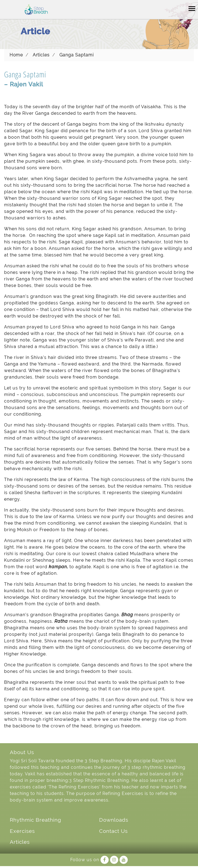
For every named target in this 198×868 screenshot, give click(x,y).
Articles (41, 55)
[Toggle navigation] (192, 8)
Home (16, 55)
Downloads (114, 820)
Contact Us (113, 831)
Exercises (22, 831)
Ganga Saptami (77, 55)
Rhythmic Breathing (36, 820)
